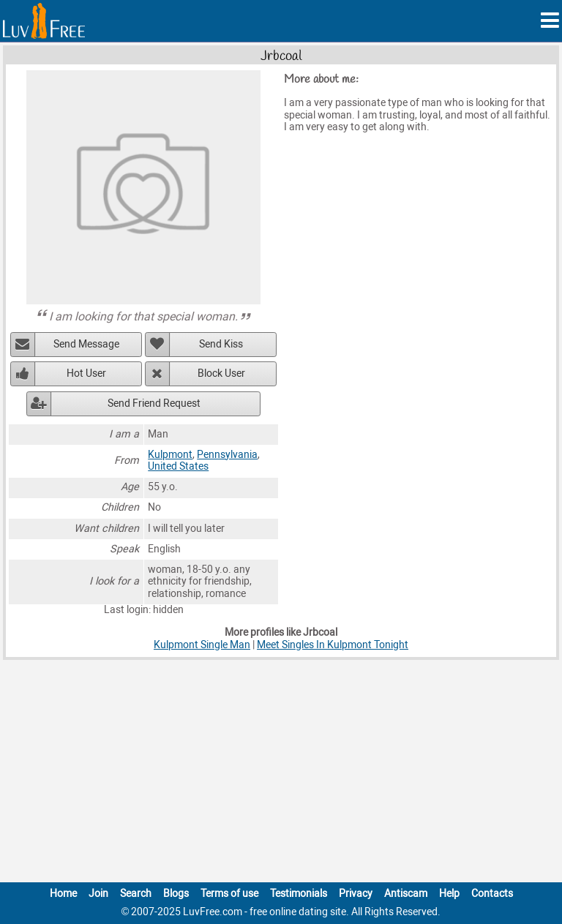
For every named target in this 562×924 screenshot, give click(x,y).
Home (63, 894)
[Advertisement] (281, 774)
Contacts (492, 894)
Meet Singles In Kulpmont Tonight (333, 645)
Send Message (86, 344)
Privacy (356, 894)
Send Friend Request (154, 403)
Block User (221, 373)
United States (178, 466)
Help (449, 894)
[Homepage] (44, 21)
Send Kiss (221, 344)
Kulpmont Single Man (202, 645)
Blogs (176, 894)
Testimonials (299, 894)
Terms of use (229, 894)
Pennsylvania (227, 455)
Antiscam (406, 894)
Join (98, 894)
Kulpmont (170, 455)
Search (136, 894)
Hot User (86, 373)
